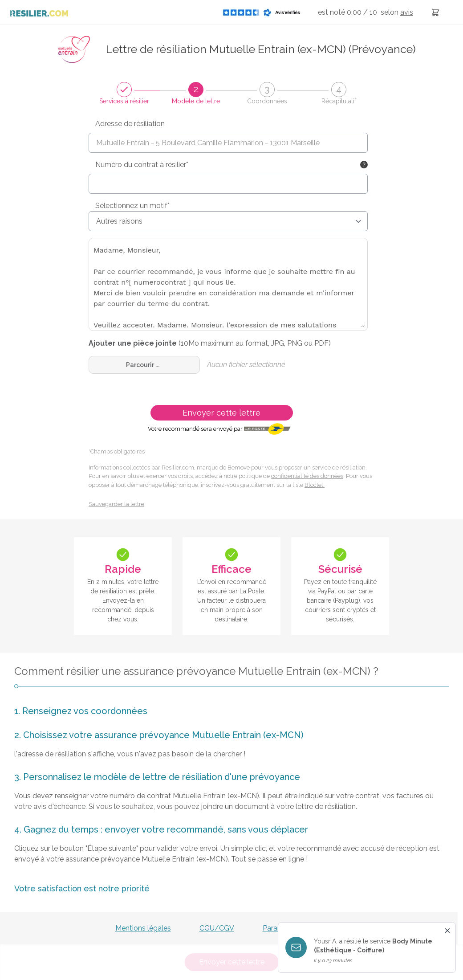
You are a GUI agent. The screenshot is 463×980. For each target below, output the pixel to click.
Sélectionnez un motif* (132, 206)
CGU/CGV (217, 928)
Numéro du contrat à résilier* (142, 165)
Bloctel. (315, 485)
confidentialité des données (307, 476)
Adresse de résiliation (130, 124)
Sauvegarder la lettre (116, 504)
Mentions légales (143, 928)
